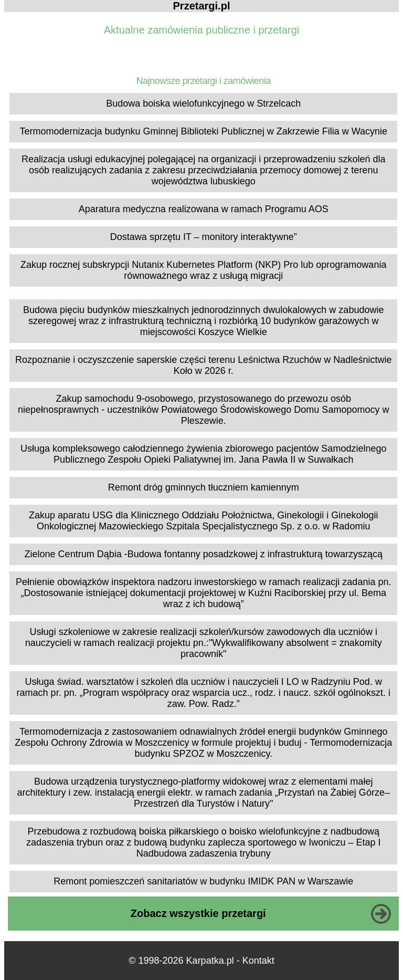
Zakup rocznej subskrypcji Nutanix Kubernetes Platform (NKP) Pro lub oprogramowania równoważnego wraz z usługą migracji (203, 270)
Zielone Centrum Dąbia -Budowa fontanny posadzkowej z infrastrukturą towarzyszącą (204, 554)
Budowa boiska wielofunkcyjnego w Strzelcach (203, 103)
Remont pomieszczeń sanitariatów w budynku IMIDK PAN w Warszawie (203, 881)
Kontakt (258, 961)
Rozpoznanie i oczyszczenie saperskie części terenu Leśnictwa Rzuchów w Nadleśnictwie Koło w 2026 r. (203, 365)
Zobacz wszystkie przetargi (198, 913)
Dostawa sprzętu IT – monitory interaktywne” (204, 237)
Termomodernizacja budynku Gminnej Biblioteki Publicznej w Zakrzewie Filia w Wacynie (203, 131)
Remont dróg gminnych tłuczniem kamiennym (204, 487)
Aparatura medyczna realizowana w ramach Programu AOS (204, 209)
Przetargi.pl (202, 6)
